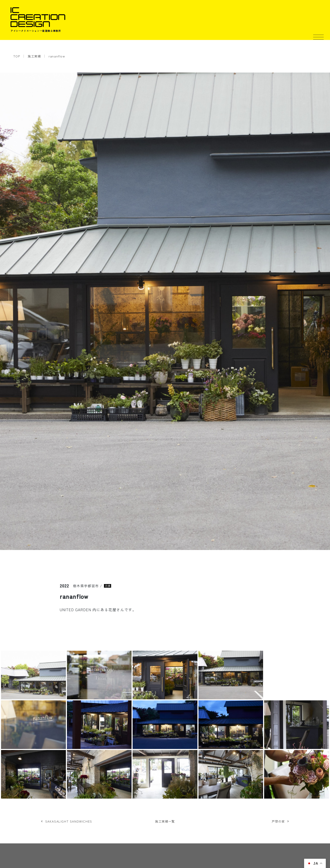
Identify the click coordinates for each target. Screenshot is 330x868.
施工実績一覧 (165, 821)
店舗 (108, 586)
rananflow (57, 56)
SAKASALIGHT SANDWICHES (69, 821)
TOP (17, 56)
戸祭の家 (278, 821)
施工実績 (34, 56)
